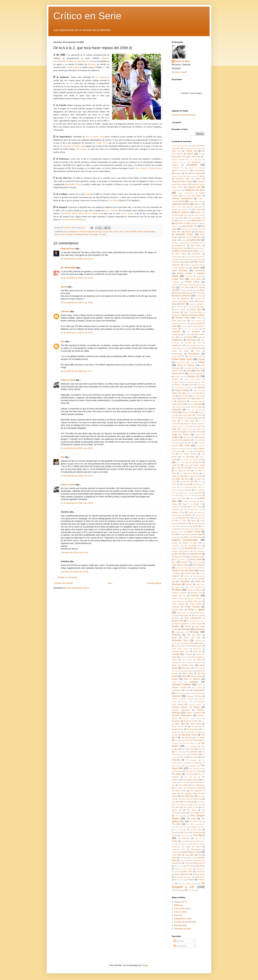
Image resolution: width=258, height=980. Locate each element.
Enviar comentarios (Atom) (77, 588)
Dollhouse (176, 312)
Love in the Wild (189, 495)
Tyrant (184, 841)
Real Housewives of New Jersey (188, 624)
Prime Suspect (178, 604)
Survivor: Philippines (194, 713)
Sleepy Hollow (196, 676)
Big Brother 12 (198, 221)
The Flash (194, 757)
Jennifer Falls (187, 429)
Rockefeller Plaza (73, 184)
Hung (116, 232)
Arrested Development (182, 198)
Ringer (174, 638)
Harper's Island (191, 393)
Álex (63, 342)
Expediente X (177, 345)
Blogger (145, 965)
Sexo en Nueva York (95, 137)
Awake (175, 204)
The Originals (188, 802)
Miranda (187, 526)
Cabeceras (196, 254)
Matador (191, 512)
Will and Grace (199, 874)
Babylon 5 (198, 204)
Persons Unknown (179, 593)
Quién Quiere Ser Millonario (187, 613)
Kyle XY (191, 443)
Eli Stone (188, 334)
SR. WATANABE (68, 268)
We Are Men (179, 866)
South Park (177, 682)
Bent (173, 218)
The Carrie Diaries (192, 740)
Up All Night (177, 855)
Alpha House (191, 176)
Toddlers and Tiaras (198, 827)
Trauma (95, 213)
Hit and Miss (196, 407)
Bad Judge (194, 207)
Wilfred (187, 874)
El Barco (184, 326)
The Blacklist (187, 738)
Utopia (187, 855)
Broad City (201, 243)
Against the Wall (195, 168)
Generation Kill (197, 368)
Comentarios (180, 946)
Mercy (75, 213)
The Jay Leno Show (194, 771)
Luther (183, 498)
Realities (176, 626)
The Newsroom (188, 796)
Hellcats (190, 404)
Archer (185, 196)
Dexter (183, 304)
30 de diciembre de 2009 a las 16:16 (77, 448)
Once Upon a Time (180, 565)
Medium (188, 515)
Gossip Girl (193, 376)
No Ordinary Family (197, 557)
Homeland (176, 410)
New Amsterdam (199, 551)
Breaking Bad (194, 240)
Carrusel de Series (182, 909)
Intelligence (187, 424)
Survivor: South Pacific (192, 718)
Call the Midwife (190, 257)
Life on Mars (181, 462)
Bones (199, 237)
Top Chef (178, 830)
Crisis (200, 285)
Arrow (182, 201)
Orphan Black (190, 573)
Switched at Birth (191, 721)
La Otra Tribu (182, 446)
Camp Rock (190, 259)
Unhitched (175, 852)
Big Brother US (190, 226)
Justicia (198, 435)
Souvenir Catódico (182, 684)
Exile (199, 343)
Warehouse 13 (199, 863)
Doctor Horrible (180, 310)
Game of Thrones (186, 365)
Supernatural (199, 690)
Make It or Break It (192, 504)
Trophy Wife (185, 836)
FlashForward (177, 354)
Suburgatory (177, 690)
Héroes (199, 404)
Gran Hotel (201, 382)
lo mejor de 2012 (198, 468)
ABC (200, 159)
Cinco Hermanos (180, 271)
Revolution (176, 635)
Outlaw (187, 576)
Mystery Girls (177, 548)
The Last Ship (190, 777)
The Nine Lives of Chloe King (190, 799)
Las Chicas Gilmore (188, 454)
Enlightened (177, 340)
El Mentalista (194, 332)
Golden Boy (179, 377)
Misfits (195, 526)
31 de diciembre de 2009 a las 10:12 (77, 476)
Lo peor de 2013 (187, 482)
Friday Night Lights (182, 359)
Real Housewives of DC (196, 621)
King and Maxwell (178, 443)
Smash (175, 679)
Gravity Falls (180, 385)
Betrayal (190, 218)
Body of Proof (187, 237)
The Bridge (200, 738)
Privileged (176, 607)
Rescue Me (200, 629)
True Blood (114, 200)
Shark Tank (198, 668)
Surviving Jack (181, 693)
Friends (201, 359)
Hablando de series (183, 929)
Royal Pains (189, 643)
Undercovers (196, 849)
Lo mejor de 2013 (183, 471)
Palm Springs (193, 579)
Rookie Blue (176, 643)
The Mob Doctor (179, 791)
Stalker (200, 685)
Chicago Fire (183, 268)
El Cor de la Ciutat (190, 329)
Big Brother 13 (180, 223)
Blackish (188, 232)
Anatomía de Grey (94, 232)
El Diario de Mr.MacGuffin (186, 922)
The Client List (191, 743)
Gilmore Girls (177, 371)
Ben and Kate (197, 215)
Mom (174, 534)
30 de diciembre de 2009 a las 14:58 (77, 303)
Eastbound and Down (180, 323)
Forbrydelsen (194, 354)
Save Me (197, 651)
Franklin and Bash (195, 356)
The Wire (70, 83)
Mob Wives (179, 532)
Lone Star (176, 484)
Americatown (176, 190)
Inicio (110, 583)
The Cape (178, 740)
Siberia (190, 671)
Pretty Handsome (178, 601)
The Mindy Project (194, 788)
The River (176, 807)
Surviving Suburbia (196, 693)
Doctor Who (196, 310)
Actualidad (192, 165)
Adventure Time (178, 168)
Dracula (199, 318)
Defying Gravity (188, 301)
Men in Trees (181, 521)
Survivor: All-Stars (194, 696)
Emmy (189, 337)
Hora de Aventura (194, 410)
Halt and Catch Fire (179, 388)
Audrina (192, 201)
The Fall (183, 757)
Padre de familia (178, 579)
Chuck (196, 268)
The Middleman (198, 785)
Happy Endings (182, 390)
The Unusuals (181, 816)
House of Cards (189, 412)
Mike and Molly (197, 523)
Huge (200, 418)
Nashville (189, 548)
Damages (178, 293)
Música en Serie (190, 543)
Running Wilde (180, 646)
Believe (186, 215)
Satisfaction (197, 649)
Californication (177, 257)
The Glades (195, 763)
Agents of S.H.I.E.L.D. (181, 171)
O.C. (174, 562)
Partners (189, 584)
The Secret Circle (191, 807)
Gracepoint (176, 382)
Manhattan (175, 507)
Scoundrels (184, 657)
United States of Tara (191, 852)
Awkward (186, 204)
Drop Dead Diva (179, 321)
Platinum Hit (196, 593)
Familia (174, 351)
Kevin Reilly (198, 440)
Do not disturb (191, 307)
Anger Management (186, 193)
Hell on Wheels (178, 404)
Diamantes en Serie (183, 919)
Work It (189, 877)
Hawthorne (66, 213)
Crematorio (176, 282)
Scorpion (188, 654)
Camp (180, 259)
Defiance (175, 301)
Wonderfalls (179, 877)
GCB (186, 368)
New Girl (178, 554)
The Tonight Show (197, 813)
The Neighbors (187, 794)
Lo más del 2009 (130, 232)
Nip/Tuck (198, 554)
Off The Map (197, 562)
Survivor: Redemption (182, 715)
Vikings (187, 863)
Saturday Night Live (180, 651)
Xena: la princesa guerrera (188, 884)
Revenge (194, 632)
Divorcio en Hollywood (197, 304)
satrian (64, 287)
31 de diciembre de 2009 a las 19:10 (77, 503)
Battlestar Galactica (181, 212)
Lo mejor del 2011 (181, 479)
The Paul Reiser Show (182, 805)
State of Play (197, 688)
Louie (200, 493)
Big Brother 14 (194, 223)
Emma (181, 337)
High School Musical (179, 407)
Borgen (175, 240)
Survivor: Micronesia (181, 710)
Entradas (179, 941)
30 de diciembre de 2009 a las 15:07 (77, 333)
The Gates (184, 763)
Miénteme (184, 523)
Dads (195, 290)
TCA (203, 721)
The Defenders (192, 752)
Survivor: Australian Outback (183, 699)
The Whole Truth (196, 822)
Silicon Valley (188, 673)
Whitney (177, 874)
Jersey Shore (177, 432)
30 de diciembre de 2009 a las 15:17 (77, 371)
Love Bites (176, 495)
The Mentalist (185, 782)
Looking (186, 484)
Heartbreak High (196, 401)
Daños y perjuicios (182, 296)
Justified (175, 437)
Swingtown (176, 721)
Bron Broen (196, 246)
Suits (187, 690)
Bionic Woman (186, 229)
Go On (202, 373)
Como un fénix (181, 912)
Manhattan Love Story (192, 507)
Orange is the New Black (183, 571)
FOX (183, 356)
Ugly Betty (193, 841)
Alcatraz (178, 173)
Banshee (184, 210)
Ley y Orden (111, 210)
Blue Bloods (200, 232)
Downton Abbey (183, 318)
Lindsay (187, 465)
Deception (198, 299)
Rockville (198, 640)
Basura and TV (181, 902)
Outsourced (198, 576)
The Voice (191, 819)
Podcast (195, 595)
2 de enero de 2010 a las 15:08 (74, 572)
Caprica (200, 259)
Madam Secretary (190, 501)
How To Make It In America (183, 418)
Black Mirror (177, 232)
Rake (196, 615)
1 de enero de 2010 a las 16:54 (74, 553)
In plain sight (188, 421)
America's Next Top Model (188, 179)
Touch (186, 832)
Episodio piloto (181, 925)
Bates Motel (196, 210)
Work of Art (200, 877)
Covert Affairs (196, 279)
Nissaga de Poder (179, 557)
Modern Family (193, 532)
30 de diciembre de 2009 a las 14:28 (77, 278)
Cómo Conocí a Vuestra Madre (148, 168)
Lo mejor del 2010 (195, 476)
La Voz (187, 451)
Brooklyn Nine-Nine (179, 248)
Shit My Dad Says (178, 671)
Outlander (176, 576)
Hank (192, 388)
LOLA (200, 482)
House (175, 412)
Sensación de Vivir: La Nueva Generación (187, 663)
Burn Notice (181, 254)
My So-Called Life (193, 546)
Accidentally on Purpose (77, 232)
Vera (192, 858)
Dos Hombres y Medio (195, 315)
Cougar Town (108, 232)
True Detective (184, 838)
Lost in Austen (189, 493)
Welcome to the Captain (184, 869)
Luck (200, 495)
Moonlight (198, 534)
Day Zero (178, 915)
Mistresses (192, 529)
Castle (191, 262)
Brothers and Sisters (198, 248)
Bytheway (179, 905)
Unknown (65, 311)
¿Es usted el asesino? (180, 146)
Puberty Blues (178, 610)
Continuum (189, 276)
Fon (63, 457)
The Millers (179, 788)
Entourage (192, 340)
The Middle (183, 785)
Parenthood (185, 582)
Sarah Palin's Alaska (180, 649)
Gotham (175, 379)
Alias (187, 173)
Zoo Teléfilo (192, 890)
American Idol (194, 187)
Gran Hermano (188, 382)
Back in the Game (179, 207)
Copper (199, 276)
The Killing (177, 774)
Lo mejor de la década (189, 473)
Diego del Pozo (68, 249)
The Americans (193, 729)
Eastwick (193, 323)
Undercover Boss (179, 850)
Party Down (200, 584)
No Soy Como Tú (181, 560)
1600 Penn (176, 151)
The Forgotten (191, 760)
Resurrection (180, 632)
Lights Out (176, 465)
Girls (189, 371)
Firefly (198, 351)
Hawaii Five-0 (186, 398)
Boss (183, 240)
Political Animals (178, 599)
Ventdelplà (184, 858)
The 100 (184, 726)
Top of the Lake (194, 830)
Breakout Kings (189, 243)
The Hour (178, 771)
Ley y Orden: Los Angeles (189, 460)
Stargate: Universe (179, 687)
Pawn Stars (180, 587)
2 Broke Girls (191, 151)
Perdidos (70, 61)
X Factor (190, 880)
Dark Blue (199, 296)
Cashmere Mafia (178, 262)
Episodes (188, 343)
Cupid (188, 290)
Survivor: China (187, 702)
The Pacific (201, 802)
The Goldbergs (191, 766)
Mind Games (176, 526)
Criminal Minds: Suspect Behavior (184, 285)
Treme (174, 835)
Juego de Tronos (180, 434)
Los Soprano (101, 77)
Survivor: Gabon (195, 704)
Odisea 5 (185, 562)
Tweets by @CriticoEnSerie (184, 115)
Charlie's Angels (190, 265)
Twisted (175, 841)
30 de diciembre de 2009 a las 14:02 (77, 259)
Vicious (183, 861)
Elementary (176, 334)
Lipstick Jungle (199, 465)
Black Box (198, 229)
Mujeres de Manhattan (193, 537)
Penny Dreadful (195, 587)
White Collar (187, 871)
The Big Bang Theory (187, 735)
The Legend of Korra (191, 780)
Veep (200, 855)
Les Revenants (188, 457)
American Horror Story (182, 182)
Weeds (202, 866)
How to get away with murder (190, 415)
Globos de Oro (178, 373)
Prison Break (195, 604)
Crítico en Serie (87, 16)
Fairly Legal (184, 348)
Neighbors (186, 551)
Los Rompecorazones (189, 487)
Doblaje (202, 307)
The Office (176, 802)
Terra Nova (195, 724)
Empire (200, 337)
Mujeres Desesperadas (146, 232)
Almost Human (177, 176)
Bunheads (201, 251)
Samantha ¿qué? (195, 646)
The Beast (188, 732)
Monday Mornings (185, 534)
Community (200, 271)
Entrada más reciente (64, 583)
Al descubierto (199, 171)
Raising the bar (185, 615)
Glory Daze (192, 374)
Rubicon (201, 643)
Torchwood (176, 832)
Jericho (199, 429)
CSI (173, 287)
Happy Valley (177, 393)
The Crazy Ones (188, 749)
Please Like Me (179, 596)
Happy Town (198, 390)
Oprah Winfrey (197, 568)
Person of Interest (195, 590)
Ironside (197, 424)
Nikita (188, 554)
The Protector (197, 805)
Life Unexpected (195, 462)
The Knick (190, 774)
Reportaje (185, 629)
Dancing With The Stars (195, 293)
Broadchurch (180, 246)
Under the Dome (193, 847)
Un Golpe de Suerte (186, 844)
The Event (195, 754)
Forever (174, 356)
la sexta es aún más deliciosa (73, 219)
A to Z (191, 159)
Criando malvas (192, 282)
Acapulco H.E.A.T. (179, 162)
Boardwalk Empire (184, 234)
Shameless (186, 668)
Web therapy (191, 866)
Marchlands (176, 510)
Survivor (176, 696)
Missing (183, 529)
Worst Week (179, 880)
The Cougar (82, 149)
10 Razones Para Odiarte (193, 148)
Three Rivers (84, 213)
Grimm (200, 385)
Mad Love (193, 498)
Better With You (184, 221)
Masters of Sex (178, 512)
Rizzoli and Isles (192, 638)
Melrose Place (185, 518)
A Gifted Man (195, 157)
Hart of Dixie (184, 396)
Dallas (202, 290)
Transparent (197, 832)
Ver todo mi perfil (179, 72)
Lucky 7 (175, 498)
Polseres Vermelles (195, 599)
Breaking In (176, 243)
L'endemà (201, 443)
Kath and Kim (189, 437)
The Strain (192, 810)
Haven (174, 398)
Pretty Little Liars (195, 601)
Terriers (174, 726)
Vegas (174, 858)
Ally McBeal (197, 173)
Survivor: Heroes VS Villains (186, 707)
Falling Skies (197, 348)
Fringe (201, 362)
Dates (174, 299)
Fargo (186, 351)
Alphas (202, 176)
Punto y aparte (196, 609)
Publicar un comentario (68, 577)
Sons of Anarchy (192, 679)
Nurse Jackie (127, 213)
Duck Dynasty (196, 321)
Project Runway (192, 607)
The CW (201, 749)
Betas (181, 218)
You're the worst (178, 890)
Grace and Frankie (193, 379)
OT (201, 573)
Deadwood (185, 298)
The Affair (195, 726)
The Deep (179, 752)
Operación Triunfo (182, 568)
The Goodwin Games (197, 769)
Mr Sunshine (176, 537)
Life (121, 232)
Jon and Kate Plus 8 (194, 432)
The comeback (192, 746)
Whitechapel (200, 872)
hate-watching (197, 396)
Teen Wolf (180, 724)
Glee (198, 371)
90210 (190, 154)
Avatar (200, 201)
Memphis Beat (199, 518)
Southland (194, 682)
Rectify (188, 626)
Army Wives (196, 196)
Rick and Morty (194, 635)
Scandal (175, 654)
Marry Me (198, 510)
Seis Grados (187, 660)
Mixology (202, 529)
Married (187, 510)
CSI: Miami (185, 287)
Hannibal (201, 387)
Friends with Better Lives (185, 362)
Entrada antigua (154, 583)
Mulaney (175, 543)
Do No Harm (179, 307)
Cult (181, 290)
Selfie (199, 660)
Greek (191, 385)
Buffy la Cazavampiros (184, 251)
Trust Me (198, 838)
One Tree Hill (199, 565)
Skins (184, 676)
